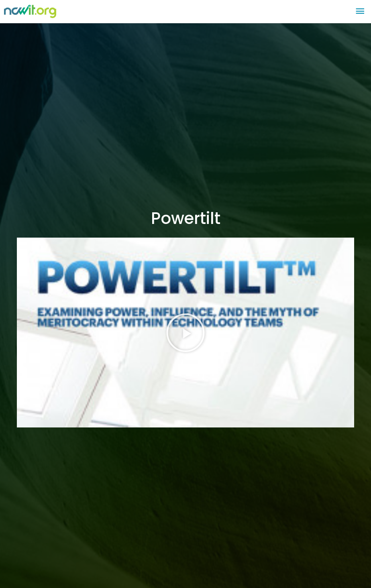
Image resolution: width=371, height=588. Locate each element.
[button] (185, 333)
